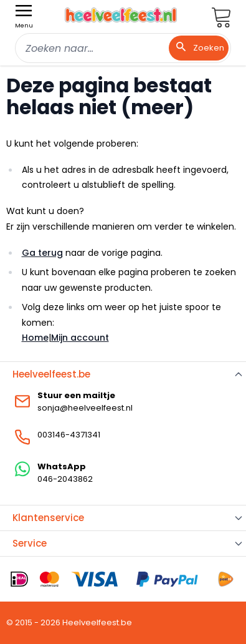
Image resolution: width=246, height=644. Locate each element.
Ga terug (42, 253)
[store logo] (121, 15)
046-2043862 (65, 479)
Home (35, 338)
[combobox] (123, 48)
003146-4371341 (69, 435)
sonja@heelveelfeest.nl (85, 408)
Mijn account (80, 338)
